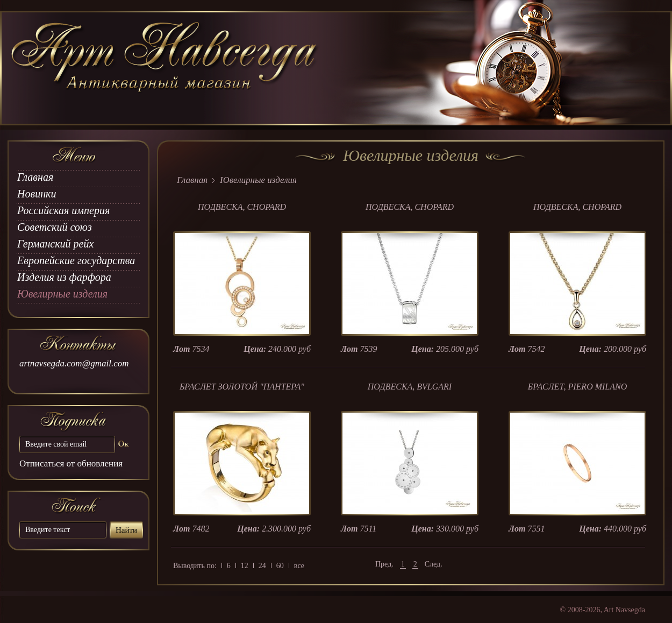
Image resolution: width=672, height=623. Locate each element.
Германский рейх (55, 244)
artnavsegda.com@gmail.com (74, 363)
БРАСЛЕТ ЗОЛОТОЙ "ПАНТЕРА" (242, 387)
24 (262, 566)
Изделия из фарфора (64, 277)
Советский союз (55, 227)
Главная (35, 177)
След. (434, 564)
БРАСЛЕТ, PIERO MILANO (578, 387)
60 (280, 566)
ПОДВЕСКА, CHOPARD (242, 207)
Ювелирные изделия (62, 294)
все (299, 566)
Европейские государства (76, 260)
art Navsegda (165, 68)
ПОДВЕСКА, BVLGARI (410, 387)
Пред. (384, 564)
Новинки (37, 194)
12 (245, 566)
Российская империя (63, 210)
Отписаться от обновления (71, 463)
